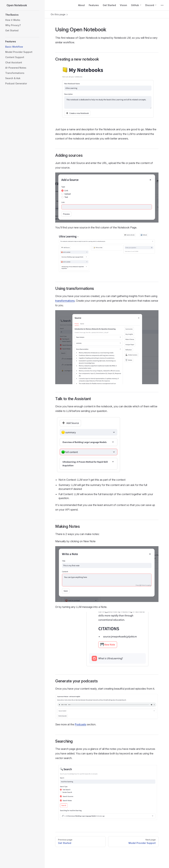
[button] (22, 15)
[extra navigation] (162, 5)
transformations (65, 301)
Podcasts (80, 724)
